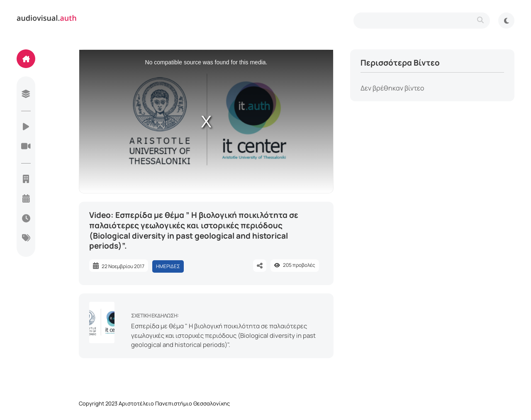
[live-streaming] (26, 147)
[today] (26, 219)
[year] (26, 199)
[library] (26, 95)
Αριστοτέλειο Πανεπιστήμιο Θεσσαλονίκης (174, 403)
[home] (26, 59)
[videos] (26, 127)
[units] (26, 180)
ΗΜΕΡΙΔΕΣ (168, 266)
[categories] (26, 239)
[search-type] (422, 21)
